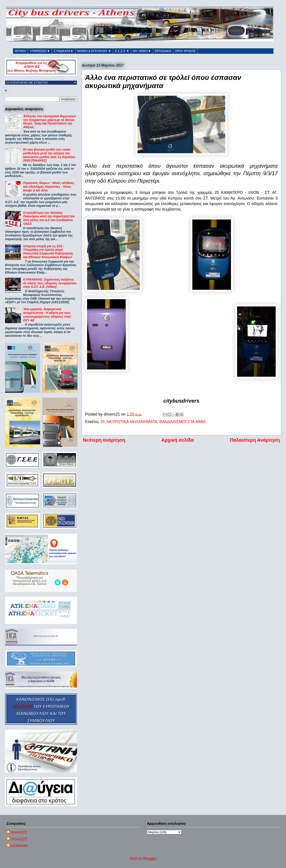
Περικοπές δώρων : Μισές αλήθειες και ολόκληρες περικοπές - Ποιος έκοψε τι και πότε (49, 187)
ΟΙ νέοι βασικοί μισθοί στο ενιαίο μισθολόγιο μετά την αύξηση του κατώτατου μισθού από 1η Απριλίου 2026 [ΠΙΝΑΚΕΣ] (49, 155)
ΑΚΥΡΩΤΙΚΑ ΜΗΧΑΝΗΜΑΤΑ (132, 422)
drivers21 (19, 832)
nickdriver (19, 846)
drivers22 (19, 839)
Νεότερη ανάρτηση (104, 440)
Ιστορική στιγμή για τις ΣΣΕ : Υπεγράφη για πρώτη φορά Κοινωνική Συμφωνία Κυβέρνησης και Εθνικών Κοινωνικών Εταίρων (48, 252)
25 (102, 422)
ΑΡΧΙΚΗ (20, 51)
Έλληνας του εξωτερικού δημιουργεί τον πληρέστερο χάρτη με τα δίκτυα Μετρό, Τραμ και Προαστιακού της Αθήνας (50, 122)
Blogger (150, 859)
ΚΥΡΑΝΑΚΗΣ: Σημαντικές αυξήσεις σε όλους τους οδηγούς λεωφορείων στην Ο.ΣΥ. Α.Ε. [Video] (50, 283)
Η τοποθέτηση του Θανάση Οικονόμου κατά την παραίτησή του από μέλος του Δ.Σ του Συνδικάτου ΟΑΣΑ (49, 218)
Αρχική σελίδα (178, 440)
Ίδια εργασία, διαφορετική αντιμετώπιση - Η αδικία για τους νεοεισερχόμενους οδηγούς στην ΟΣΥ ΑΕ (47, 315)
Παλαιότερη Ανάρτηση (255, 440)
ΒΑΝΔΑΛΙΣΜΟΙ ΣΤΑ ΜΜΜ (182, 422)
